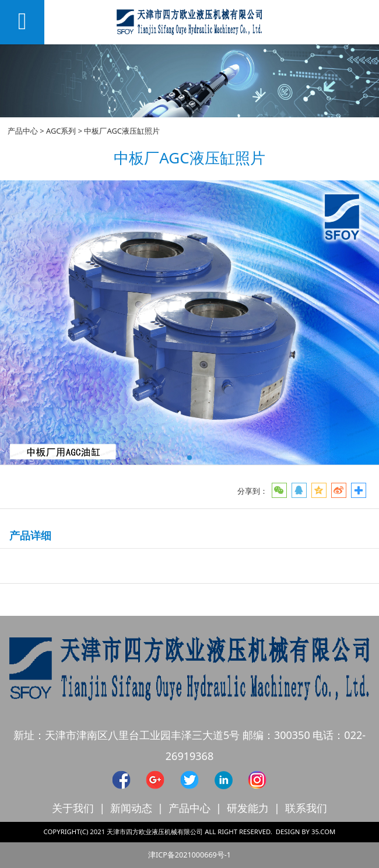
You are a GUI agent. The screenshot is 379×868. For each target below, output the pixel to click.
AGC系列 (61, 131)
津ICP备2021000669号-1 (189, 855)
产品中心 (23, 131)
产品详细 (30, 535)
